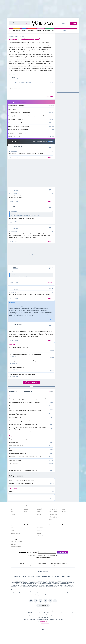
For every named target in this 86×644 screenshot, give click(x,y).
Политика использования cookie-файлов (26, 566)
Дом (64, 506)
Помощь (31, 564)
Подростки (52, 513)
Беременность (40, 513)
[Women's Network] (43, 573)
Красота (13, 525)
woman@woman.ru (44, 621)
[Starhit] (38, 577)
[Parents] (70, 577)
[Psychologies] (56, 577)
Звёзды (52, 525)
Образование (26, 510)
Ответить (50, 157)
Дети (51, 506)
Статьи (74, 23)
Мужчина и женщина (15, 508)
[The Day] (24, 577)
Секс (12, 511)
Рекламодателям (45, 566)
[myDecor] (31, 577)
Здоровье (11, 36)
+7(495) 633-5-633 (45, 623)
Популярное (32, 31)
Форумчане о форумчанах (16, 541)
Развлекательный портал (16, 546)
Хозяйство (65, 508)
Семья (12, 513)
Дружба (12, 510)
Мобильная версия (44, 605)
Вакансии (68, 566)
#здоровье (12, 72)
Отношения (14, 506)
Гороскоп (65, 525)
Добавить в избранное (27, 82)
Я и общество (27, 506)
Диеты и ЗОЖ (39, 515)
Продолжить (49, 96)
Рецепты (64, 510)
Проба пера (39, 534)
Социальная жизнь (28, 508)
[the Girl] (63, 577)
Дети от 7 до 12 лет (53, 511)
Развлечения (40, 525)
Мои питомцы (65, 513)
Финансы (26, 513)
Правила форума (42, 564)
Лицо (12, 527)
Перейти (51, 142)
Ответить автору (12, 86)
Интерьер (64, 511)
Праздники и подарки (41, 532)
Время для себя (40, 527)
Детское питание (53, 515)
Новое (24, 31)
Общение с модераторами (16, 543)
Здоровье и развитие (54, 516)
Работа (25, 511)
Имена (51, 519)
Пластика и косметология (16, 534)
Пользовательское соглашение (59, 564)
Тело (12, 529)
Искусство (39, 529)
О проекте (22, 564)
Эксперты (40, 31)
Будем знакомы (40, 535)
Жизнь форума (15, 539)
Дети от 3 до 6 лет (53, 510)
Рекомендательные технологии (43, 625)
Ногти (12, 532)
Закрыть (50, 319)
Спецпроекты (58, 566)
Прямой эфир (50, 31)
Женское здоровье (41, 508)
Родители (13, 515)
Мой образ (27, 525)
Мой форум (16, 31)
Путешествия (39, 530)
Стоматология (40, 510)
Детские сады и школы (54, 518)
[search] (68, 31)
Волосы (12, 530)
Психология (39, 511)
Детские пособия (53, 521)
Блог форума (13, 545)
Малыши (51, 508)
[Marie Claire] (46, 577)
